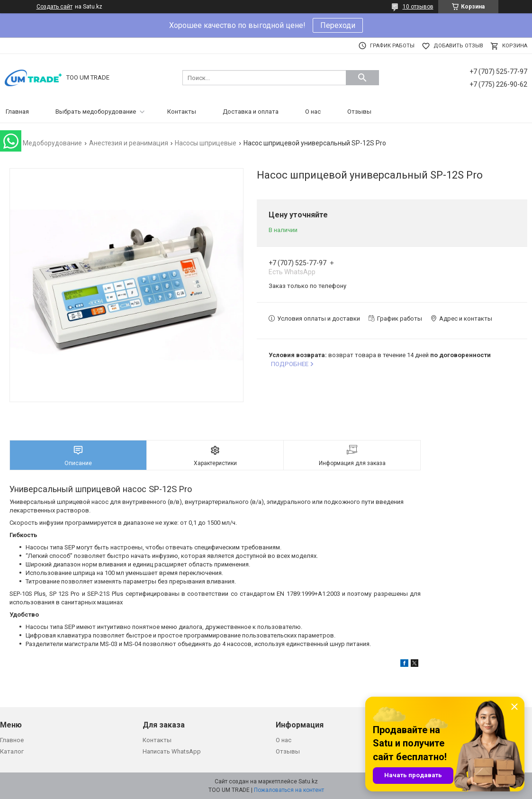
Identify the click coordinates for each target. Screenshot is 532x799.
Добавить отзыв (458, 46)
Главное (12, 740)
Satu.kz (308, 781)
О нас (313, 112)
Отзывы (359, 112)
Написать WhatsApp (172, 751)
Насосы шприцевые (206, 143)
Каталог (12, 751)
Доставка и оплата (251, 112)
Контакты (182, 112)
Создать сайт (54, 7)
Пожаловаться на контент (289, 790)
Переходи (338, 25)
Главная (17, 112)
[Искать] (362, 78)
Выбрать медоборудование (96, 112)
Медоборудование (52, 143)
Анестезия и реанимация (129, 143)
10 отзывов (418, 7)
